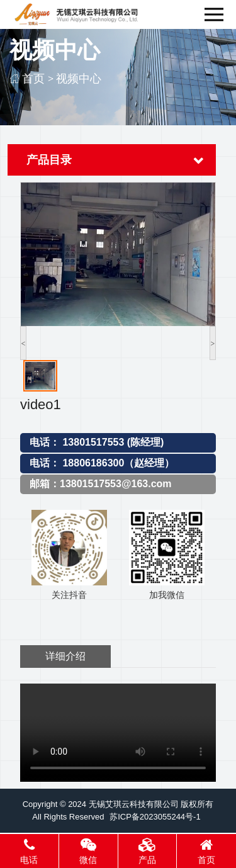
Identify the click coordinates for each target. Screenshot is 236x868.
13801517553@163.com (116, 484)
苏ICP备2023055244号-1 (155, 817)
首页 (33, 78)
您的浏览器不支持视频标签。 (118, 733)
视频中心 (79, 78)
